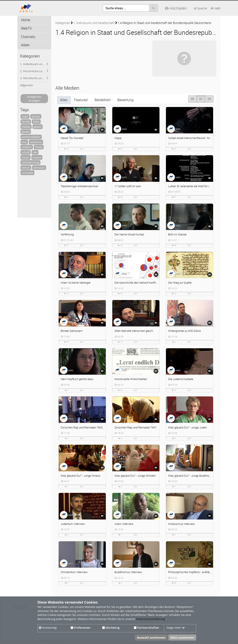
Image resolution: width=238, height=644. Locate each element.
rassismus (36, 142)
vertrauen (39, 168)
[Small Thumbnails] (201, 99)
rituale (39, 147)
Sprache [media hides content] (200, 8)
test (35, 152)
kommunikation (31, 137)
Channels (28, 37)
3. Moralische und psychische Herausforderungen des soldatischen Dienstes (34, 78)
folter (36, 121)
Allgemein (27, 85)
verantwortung (31, 162)
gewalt (38, 127)
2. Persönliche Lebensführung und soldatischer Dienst (34, 71)
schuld (26, 152)
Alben (25, 45)
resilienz (27, 147)
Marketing (111, 628)
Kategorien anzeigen (34, 99)
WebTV (26, 28)
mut (24, 142)
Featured (81, 100)
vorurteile (28, 173)
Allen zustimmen (182, 638)
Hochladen (176, 8)
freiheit (26, 127)
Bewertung (125, 100)
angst (25, 116)
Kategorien (63, 23)
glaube (26, 132)
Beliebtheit (103, 100)
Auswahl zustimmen (151, 638)
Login (217, 8)
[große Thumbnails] (192, 99)
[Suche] (154, 8)
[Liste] (209, 99)
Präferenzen (80, 628)
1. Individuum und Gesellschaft (34, 64)
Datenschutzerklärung (151, 619)
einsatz (36, 116)
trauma (37, 157)
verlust (26, 168)
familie (26, 121)
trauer (26, 157)
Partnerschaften (146, 628)
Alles (64, 100)
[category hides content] (46, 64)
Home (26, 20)
